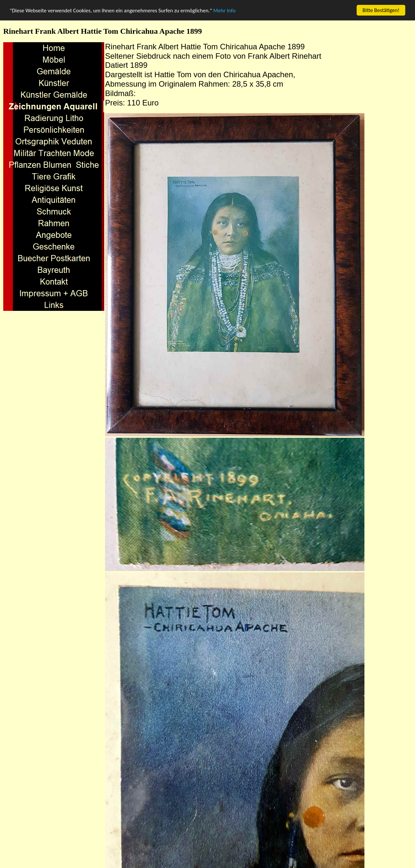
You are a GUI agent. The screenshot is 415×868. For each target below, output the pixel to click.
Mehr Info (225, 11)
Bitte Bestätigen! (381, 10)
